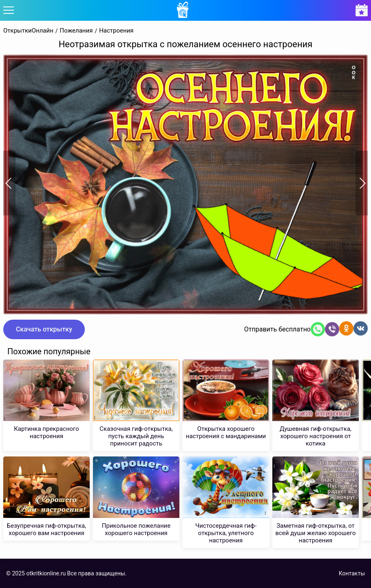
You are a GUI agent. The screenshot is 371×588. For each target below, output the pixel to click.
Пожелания (76, 31)
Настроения (116, 31)
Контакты (352, 573)
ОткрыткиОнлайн (28, 31)
